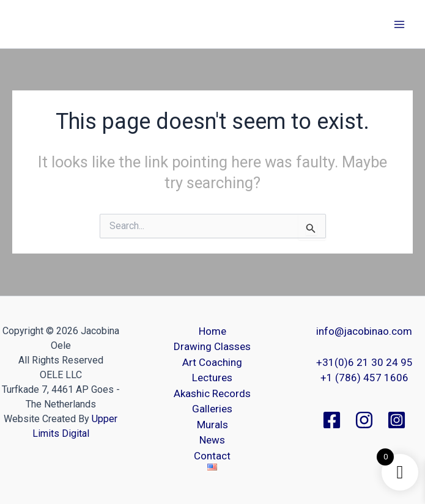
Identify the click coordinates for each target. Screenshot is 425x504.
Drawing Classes (212, 346)
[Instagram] (364, 420)
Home (212, 331)
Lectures (212, 378)
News (212, 440)
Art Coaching (212, 362)
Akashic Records (212, 393)
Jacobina (45, 24)
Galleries (212, 409)
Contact (212, 456)
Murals (212, 425)
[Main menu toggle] (399, 24)
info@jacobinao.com (364, 331)
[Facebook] (332, 420)
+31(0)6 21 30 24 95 (364, 362)
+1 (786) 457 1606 (364, 378)
